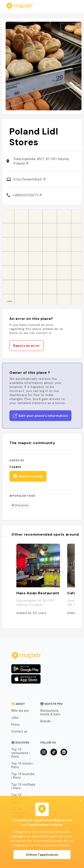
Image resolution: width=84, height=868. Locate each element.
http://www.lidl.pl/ (29, 179)
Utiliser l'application (42, 855)
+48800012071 (27, 195)
